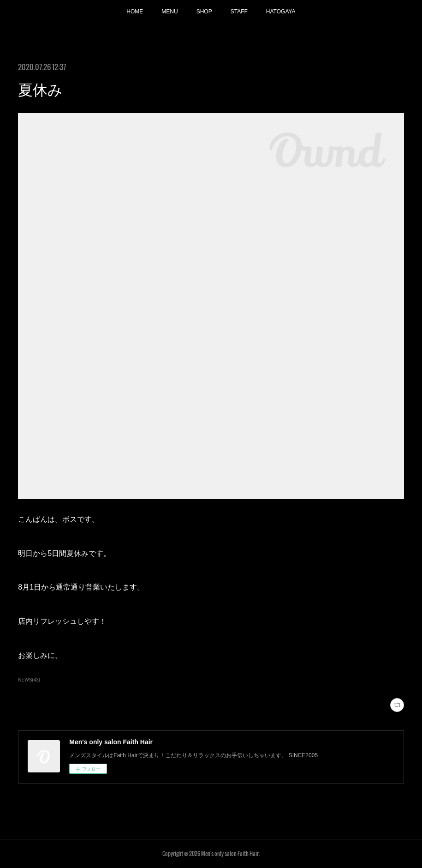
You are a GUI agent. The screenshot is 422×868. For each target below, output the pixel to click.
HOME (135, 12)
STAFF (239, 12)
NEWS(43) (29, 680)
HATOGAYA (281, 12)
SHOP (204, 12)
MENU (169, 12)
